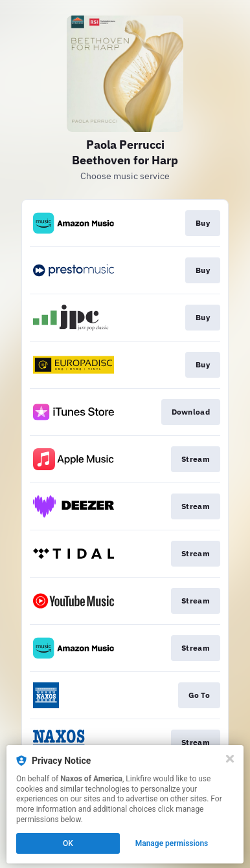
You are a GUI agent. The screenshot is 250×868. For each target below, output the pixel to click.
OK (68, 843)
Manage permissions (172, 843)
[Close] (230, 759)
